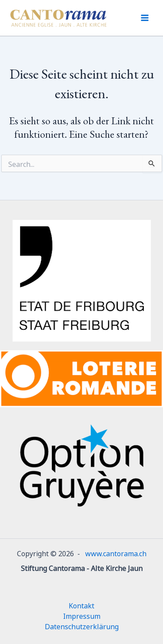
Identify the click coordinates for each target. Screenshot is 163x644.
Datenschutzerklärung (82, 626)
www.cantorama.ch (116, 553)
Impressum (82, 615)
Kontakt (81, 605)
